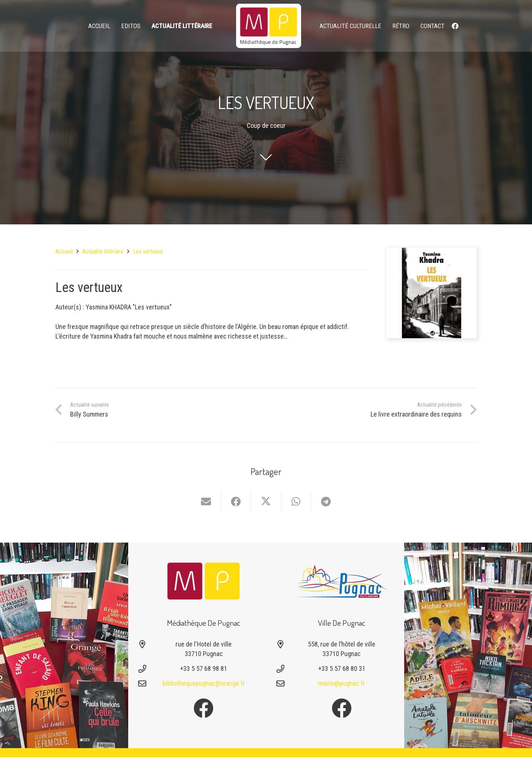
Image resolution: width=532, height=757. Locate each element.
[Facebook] (455, 26)
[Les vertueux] (432, 252)
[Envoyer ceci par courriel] (206, 502)
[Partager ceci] (236, 502)
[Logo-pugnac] (342, 581)
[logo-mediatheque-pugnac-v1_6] (269, 26)
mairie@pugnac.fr (342, 683)
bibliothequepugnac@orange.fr (204, 683)
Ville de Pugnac (342, 623)
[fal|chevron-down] (266, 157)
